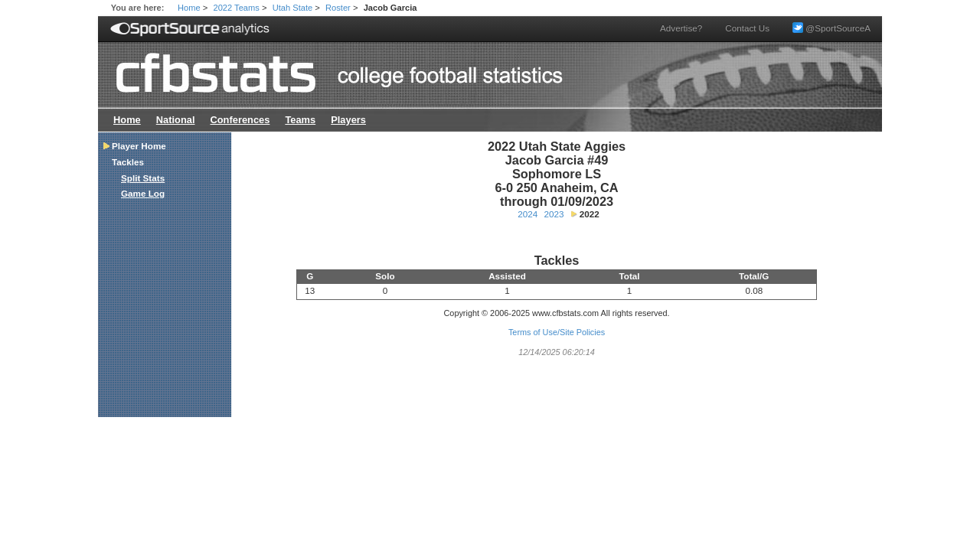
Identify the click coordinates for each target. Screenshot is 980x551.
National (176, 120)
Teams (300, 120)
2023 (554, 214)
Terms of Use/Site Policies (557, 332)
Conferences (240, 120)
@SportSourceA (831, 28)
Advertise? (681, 28)
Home (189, 8)
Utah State (293, 8)
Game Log (143, 193)
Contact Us (747, 28)
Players (348, 120)
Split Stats (143, 178)
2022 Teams (237, 8)
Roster (338, 8)
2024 (528, 214)
